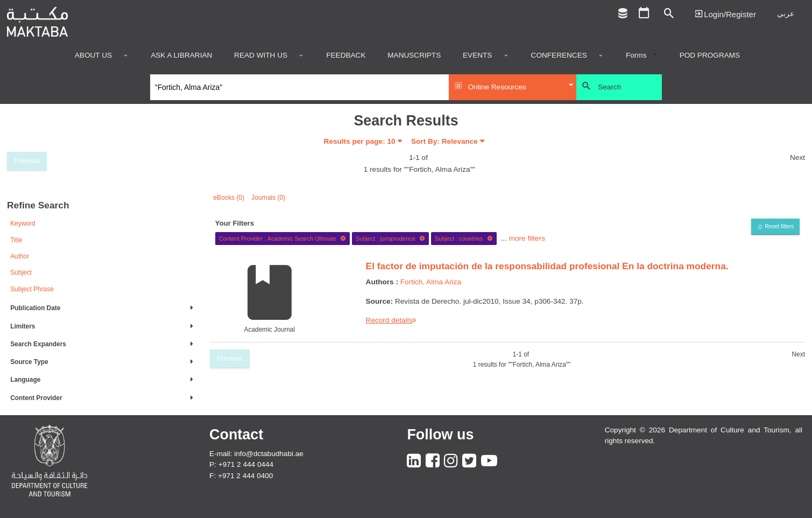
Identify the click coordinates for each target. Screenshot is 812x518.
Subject (21, 272)
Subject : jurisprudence (390, 239)
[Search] (299, 87)
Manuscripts (414, 55)
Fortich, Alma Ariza (431, 282)
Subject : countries (464, 239)
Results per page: (360, 141)
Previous (27, 161)
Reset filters (779, 226)
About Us (93, 55)
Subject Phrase (32, 289)
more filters (527, 238)
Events (477, 55)
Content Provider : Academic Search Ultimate (283, 239)
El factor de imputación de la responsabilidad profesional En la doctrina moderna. (547, 266)
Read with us (261, 55)
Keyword (23, 223)
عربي (786, 14)
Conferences (559, 55)
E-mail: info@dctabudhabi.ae (256, 454)
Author (20, 256)
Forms (636, 55)
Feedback (346, 55)
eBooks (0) (229, 198)
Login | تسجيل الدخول (725, 14)
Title (16, 240)
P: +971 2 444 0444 (241, 464)
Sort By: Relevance (444, 141)
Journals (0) (268, 198)
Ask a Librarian (181, 55)
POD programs (710, 55)
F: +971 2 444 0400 (241, 476)
